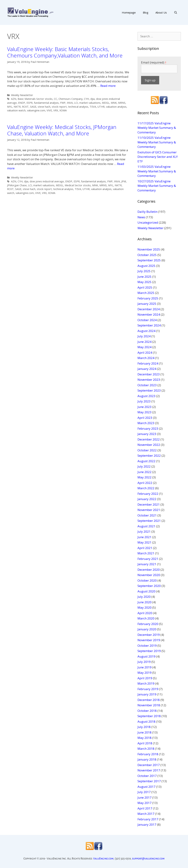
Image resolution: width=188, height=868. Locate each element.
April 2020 (145, 613)
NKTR (17, 107)
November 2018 (149, 705)
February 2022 (148, 494)
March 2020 (146, 618)
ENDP (22, 103)
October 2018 (147, 711)
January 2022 (147, 499)
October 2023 (147, 385)
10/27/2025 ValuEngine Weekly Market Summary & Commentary (157, 186)
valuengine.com (36, 110)
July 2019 (144, 662)
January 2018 (147, 759)
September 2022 (149, 456)
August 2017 (146, 787)
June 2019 (145, 667)
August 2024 (146, 331)
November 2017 (149, 770)
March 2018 (146, 749)
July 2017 (144, 792)
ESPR (30, 103)
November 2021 (149, 510)
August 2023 (146, 396)
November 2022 (149, 445)
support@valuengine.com (148, 858)
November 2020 (149, 575)
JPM (124, 181)
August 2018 (146, 721)
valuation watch (16, 110)
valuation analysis (116, 107)
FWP (63, 103)
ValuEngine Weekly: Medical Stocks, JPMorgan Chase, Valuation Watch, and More (62, 130)
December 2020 (149, 570)
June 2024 (145, 342)
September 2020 (149, 586)
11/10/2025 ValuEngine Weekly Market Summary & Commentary (157, 142)
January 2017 (147, 825)
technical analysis (78, 107)
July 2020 (144, 597)
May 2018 (145, 738)
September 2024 (149, 325)
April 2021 (145, 548)
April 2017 (145, 808)
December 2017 (149, 765)
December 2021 (149, 504)
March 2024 (146, 358)
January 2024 (147, 369)
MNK (114, 103)
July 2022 (144, 466)
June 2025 (145, 277)
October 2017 (147, 776)
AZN (14, 99)
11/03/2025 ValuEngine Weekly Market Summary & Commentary (157, 171)
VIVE (49, 110)
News (141, 217)
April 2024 (145, 353)
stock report (59, 107)
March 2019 (146, 683)
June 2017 (145, 797)
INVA (70, 103)
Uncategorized (148, 222)
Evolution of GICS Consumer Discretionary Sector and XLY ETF (158, 157)
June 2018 (145, 732)
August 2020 (146, 591)
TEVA (93, 107)
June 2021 (145, 537)
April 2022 (145, 483)
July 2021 (144, 531)
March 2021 (146, 553)
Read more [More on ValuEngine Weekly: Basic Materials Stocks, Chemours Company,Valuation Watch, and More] (108, 86)
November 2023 (149, 380)
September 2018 (149, 716)
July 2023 (144, 401)
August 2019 (146, 656)
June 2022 (145, 472)
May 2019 (145, 673)
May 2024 (145, 347)
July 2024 (144, 336)
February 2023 (148, 428)
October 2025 (147, 255)
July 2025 (144, 271)
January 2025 (147, 304)
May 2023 (145, 412)
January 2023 (147, 434)
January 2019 (147, 694)
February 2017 (148, 819)
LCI (76, 103)
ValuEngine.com (103, 858)
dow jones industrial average (47, 181)
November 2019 (149, 640)
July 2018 (144, 727)
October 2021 (147, 515)
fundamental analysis (46, 103)
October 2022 (147, 450)
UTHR (101, 107)
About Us (161, 12)
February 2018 (148, 754)
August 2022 (146, 461)
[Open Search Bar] (176, 12)
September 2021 (149, 521)
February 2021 (148, 559)
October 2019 (147, 646)
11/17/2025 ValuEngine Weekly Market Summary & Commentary (157, 128)
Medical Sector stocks (78, 185)
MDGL (106, 103)
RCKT (25, 107)
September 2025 (149, 260)
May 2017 (145, 803)
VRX (56, 110)
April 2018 (145, 743)
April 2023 (145, 418)
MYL (10, 107)
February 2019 (148, 689)
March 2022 (146, 488)
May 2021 (145, 542)
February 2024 (148, 363)
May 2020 (145, 607)
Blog (146, 12)
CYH (86, 99)
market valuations (90, 103)
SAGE (33, 107)
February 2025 (148, 298)
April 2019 (145, 678)
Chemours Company (71, 99)
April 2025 (145, 287)
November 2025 (149, 249)
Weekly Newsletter (22, 95)
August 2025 (146, 266)
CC (55, 99)
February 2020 (148, 624)
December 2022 (149, 439)
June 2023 (145, 407)
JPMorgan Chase (17, 185)
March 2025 (146, 293)
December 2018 (149, 700)
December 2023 (149, 374)
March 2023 (146, 423)
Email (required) (154, 62)
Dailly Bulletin (147, 212)
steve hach (44, 107)
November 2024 (149, 314)
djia (92, 99)
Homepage (129, 12)
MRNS (122, 103)
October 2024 (147, 320)
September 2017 (149, 781)
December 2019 (149, 635)
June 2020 (145, 602)
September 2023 (149, 390)
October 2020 (147, 580)
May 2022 (145, 477)
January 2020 (147, 629)
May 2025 (145, 282)
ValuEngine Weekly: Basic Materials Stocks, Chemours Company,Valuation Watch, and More (65, 52)
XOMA (63, 110)
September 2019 (149, 651)
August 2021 (146, 526)
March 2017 (146, 814)
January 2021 (147, 564)
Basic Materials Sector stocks (35, 99)
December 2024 (149, 309)
